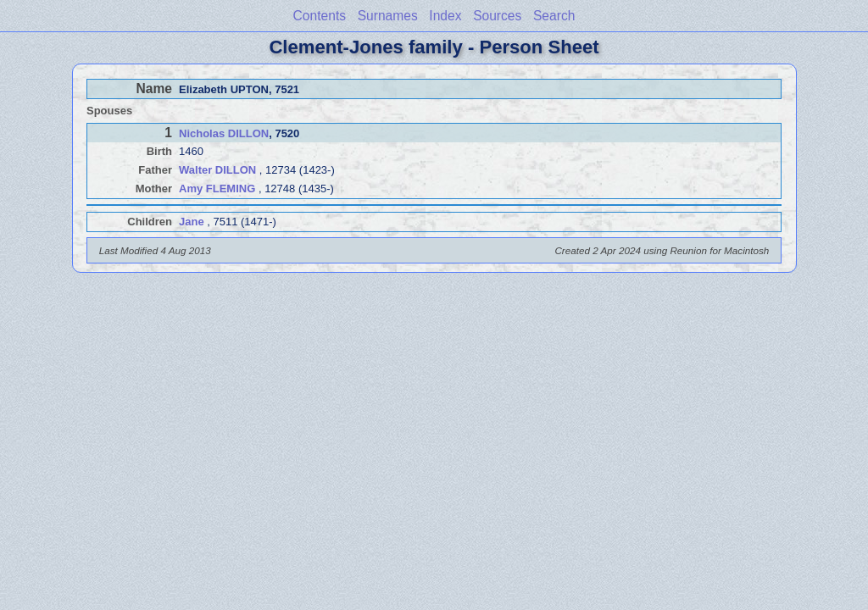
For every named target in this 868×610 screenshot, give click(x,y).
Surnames (388, 16)
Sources (497, 16)
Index (445, 16)
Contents (320, 16)
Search (554, 16)
